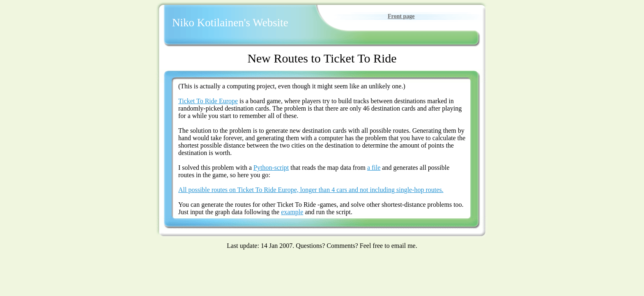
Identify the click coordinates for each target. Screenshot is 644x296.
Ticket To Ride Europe (208, 101)
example (292, 212)
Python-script (271, 168)
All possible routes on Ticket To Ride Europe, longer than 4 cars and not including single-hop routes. (311, 190)
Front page (401, 16)
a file (374, 168)
